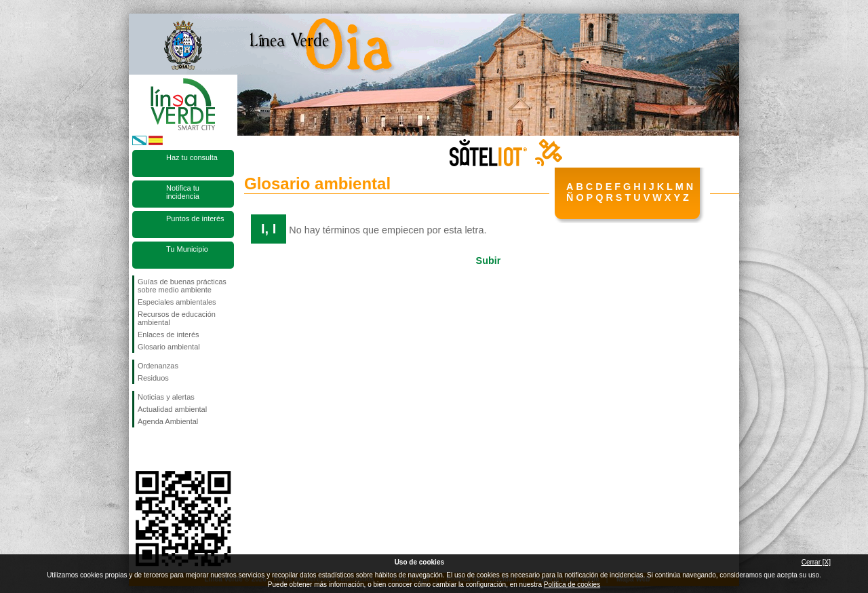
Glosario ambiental (169, 347)
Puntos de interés (195, 218)
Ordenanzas (158, 366)
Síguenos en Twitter (163, 449)
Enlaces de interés (169, 334)
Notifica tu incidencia (183, 192)
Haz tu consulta (192, 157)
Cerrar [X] (816, 562)
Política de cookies (572, 585)
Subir (489, 261)
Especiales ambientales (177, 302)
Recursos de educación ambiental (177, 318)
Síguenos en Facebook (140, 449)
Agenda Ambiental (168, 421)
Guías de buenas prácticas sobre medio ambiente (182, 286)
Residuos (153, 378)
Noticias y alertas (166, 397)
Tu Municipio (187, 249)
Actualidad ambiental (172, 409)
